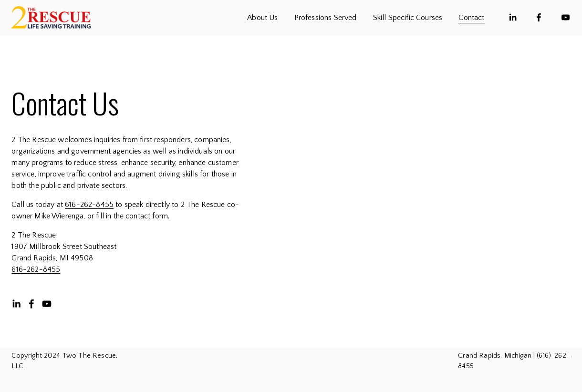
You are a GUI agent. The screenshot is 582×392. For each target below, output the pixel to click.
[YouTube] (566, 17)
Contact (471, 18)
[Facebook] (539, 17)
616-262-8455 (89, 205)
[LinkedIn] (513, 17)
